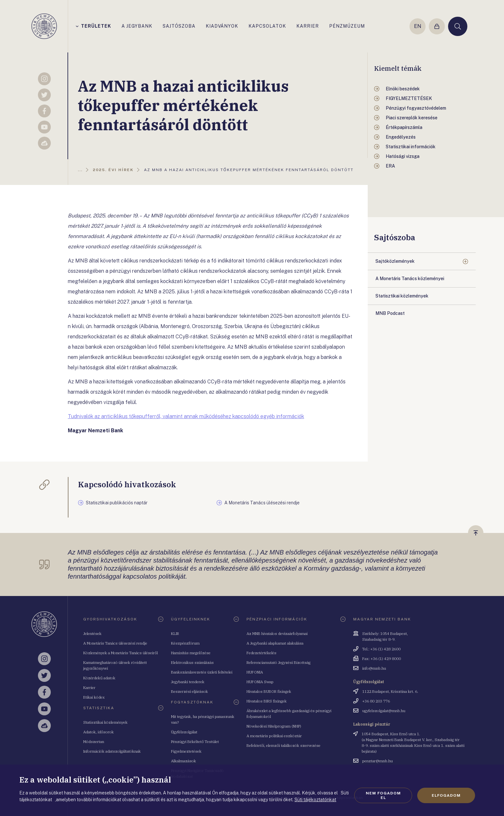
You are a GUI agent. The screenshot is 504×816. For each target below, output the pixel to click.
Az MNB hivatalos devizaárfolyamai (277, 633)
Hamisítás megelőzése (191, 653)
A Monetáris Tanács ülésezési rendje (115, 643)
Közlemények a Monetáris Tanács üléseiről (121, 653)
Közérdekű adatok (99, 678)
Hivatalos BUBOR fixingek (269, 691)
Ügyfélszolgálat (184, 732)
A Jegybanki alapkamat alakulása (275, 643)
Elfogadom (446, 795)
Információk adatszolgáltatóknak (112, 751)
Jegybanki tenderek (188, 682)
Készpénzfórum (185, 643)
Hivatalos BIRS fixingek (267, 701)
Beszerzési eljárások (189, 691)
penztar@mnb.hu (378, 761)
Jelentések (92, 633)
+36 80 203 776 (376, 701)
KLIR (175, 633)
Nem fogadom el (383, 795)
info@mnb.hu (374, 668)
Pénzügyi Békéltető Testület (195, 742)
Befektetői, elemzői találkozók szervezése (283, 745)
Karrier (89, 688)
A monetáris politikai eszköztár (274, 736)
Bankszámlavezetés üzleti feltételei (202, 672)
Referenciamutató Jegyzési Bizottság (279, 662)
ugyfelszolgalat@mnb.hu (384, 711)
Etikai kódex (94, 697)
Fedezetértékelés (261, 653)
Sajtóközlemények (395, 261)
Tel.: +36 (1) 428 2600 (381, 649)
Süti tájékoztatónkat (315, 800)
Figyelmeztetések (186, 751)
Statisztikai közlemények (105, 722)
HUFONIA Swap (260, 682)
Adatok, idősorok (99, 732)
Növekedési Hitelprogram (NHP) (274, 726)
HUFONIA (255, 672)
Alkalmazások (184, 761)
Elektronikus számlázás (192, 662)
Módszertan (94, 742)
